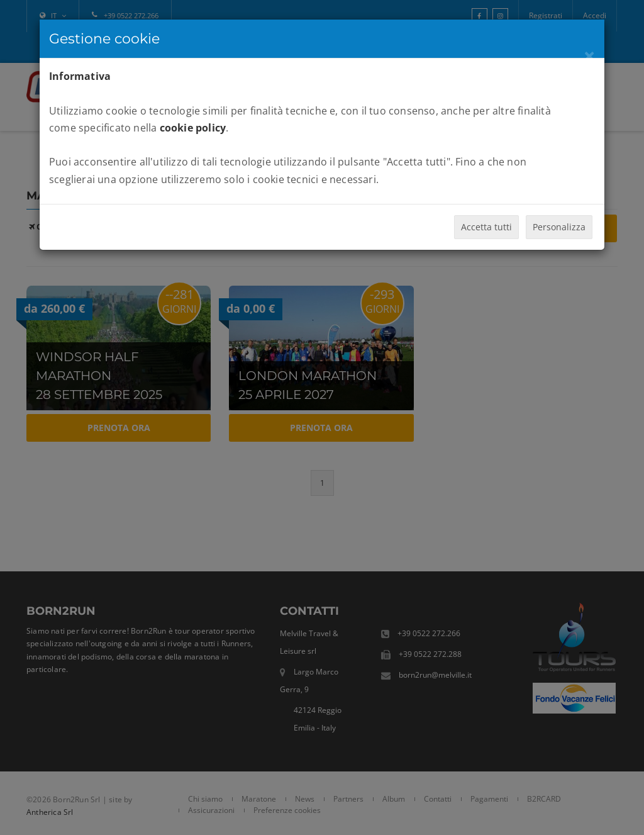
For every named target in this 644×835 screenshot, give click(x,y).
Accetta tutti (486, 227)
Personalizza (559, 227)
